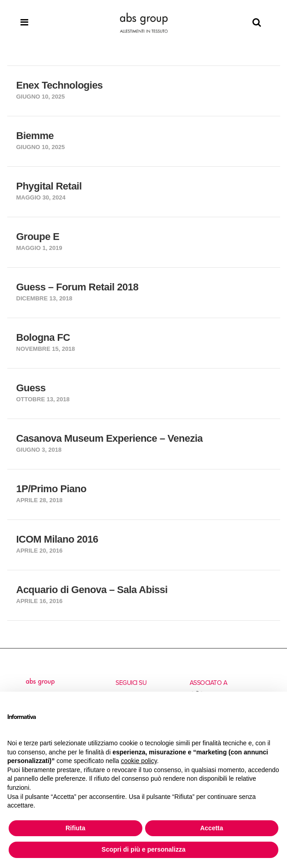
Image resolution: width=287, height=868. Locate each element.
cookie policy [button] (139, 761)
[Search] (257, 23)
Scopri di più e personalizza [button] (143, 849)
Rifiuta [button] (76, 828)
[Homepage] (144, 23)
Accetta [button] (212, 828)
